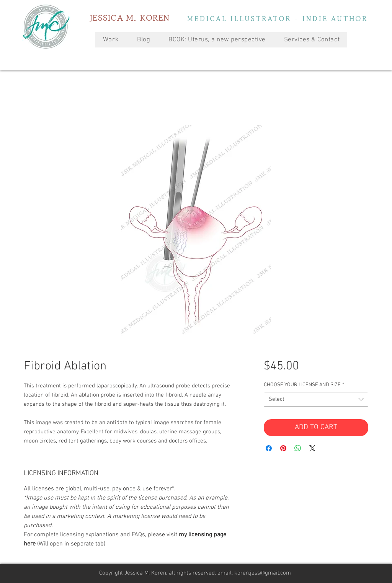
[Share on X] (312, 448)
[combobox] (316, 399)
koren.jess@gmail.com (263, 573)
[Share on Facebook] (269, 448)
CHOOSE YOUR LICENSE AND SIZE (304, 385)
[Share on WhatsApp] (298, 448)
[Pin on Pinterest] (283, 448)
